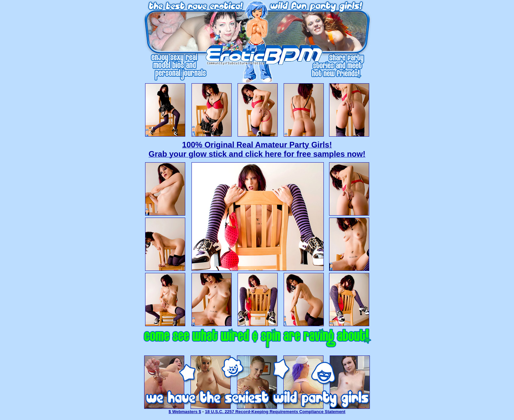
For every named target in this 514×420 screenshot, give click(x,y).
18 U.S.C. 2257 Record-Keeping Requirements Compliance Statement (275, 412)
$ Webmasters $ (185, 412)
